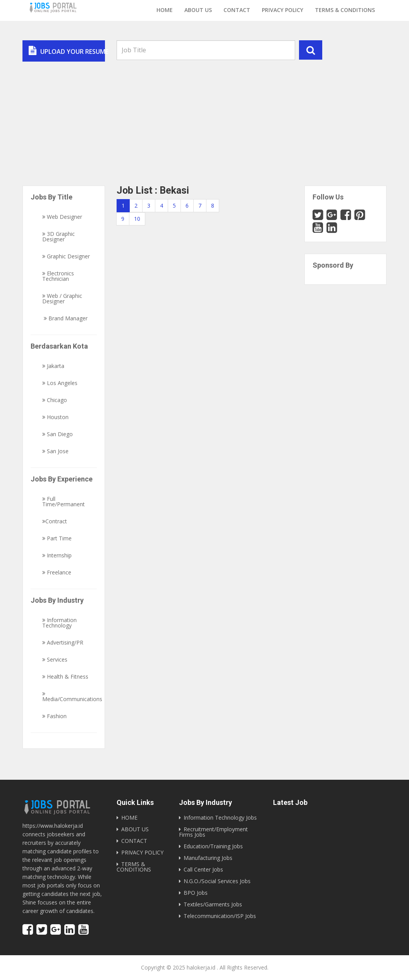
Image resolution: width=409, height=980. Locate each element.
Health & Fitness (65, 677)
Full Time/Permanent (64, 502)
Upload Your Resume (67, 51)
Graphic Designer (66, 256)
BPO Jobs (196, 893)
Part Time (57, 538)
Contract (55, 521)
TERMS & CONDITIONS (134, 867)
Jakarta (53, 366)
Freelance (57, 573)
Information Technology (59, 623)
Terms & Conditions (345, 10)
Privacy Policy (283, 10)
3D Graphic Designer (58, 237)
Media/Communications (72, 696)
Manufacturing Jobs (208, 858)
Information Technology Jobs (220, 818)
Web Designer (62, 217)
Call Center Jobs (203, 869)
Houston (55, 417)
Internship (57, 555)
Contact (237, 10)
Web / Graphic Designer (62, 299)
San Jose (55, 451)
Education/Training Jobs (213, 846)
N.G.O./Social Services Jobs (217, 881)
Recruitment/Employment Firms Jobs (213, 832)
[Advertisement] (204, 120)
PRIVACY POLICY (142, 852)
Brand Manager (65, 318)
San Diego (58, 434)
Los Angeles (60, 383)
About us (198, 10)
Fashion (54, 716)
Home (165, 10)
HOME (129, 818)
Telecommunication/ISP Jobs (220, 916)
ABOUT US (135, 829)
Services (55, 660)
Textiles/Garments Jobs (213, 904)
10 (137, 219)
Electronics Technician (58, 276)
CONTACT (134, 841)
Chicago (55, 400)
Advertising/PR (63, 643)
